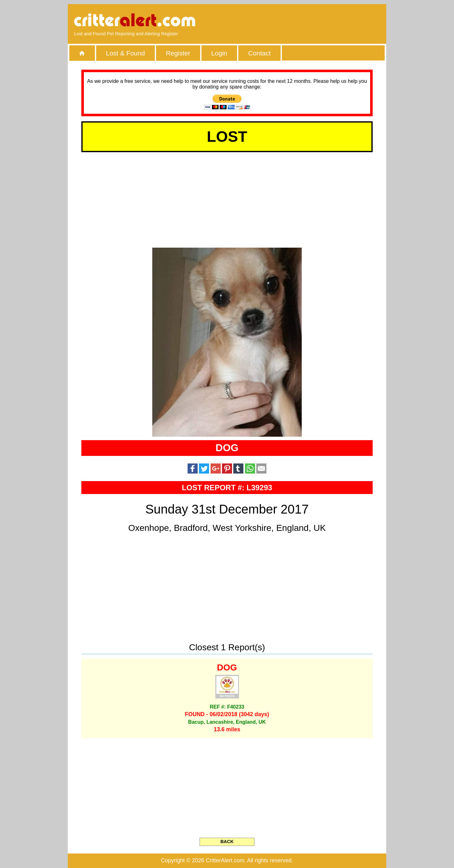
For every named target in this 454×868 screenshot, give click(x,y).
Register (178, 53)
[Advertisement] (307, 20)
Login (219, 53)
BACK (227, 842)
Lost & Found (125, 53)
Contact (259, 53)
